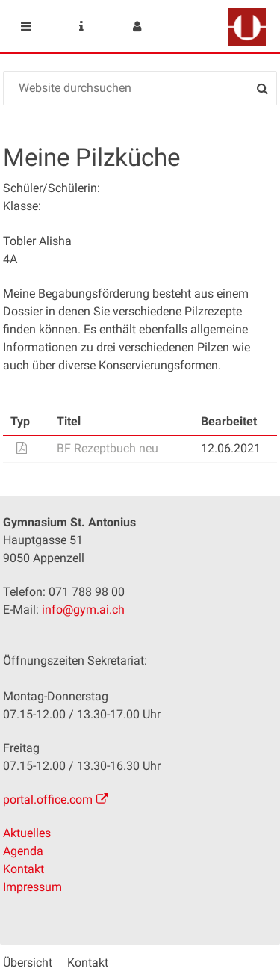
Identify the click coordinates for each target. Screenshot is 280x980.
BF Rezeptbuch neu (108, 448)
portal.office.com (48, 799)
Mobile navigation (26, 26)
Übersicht (28, 962)
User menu (137, 26)
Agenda (23, 851)
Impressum (32, 887)
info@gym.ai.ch (83, 610)
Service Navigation (81, 26)
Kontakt (24, 869)
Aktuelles (27, 833)
